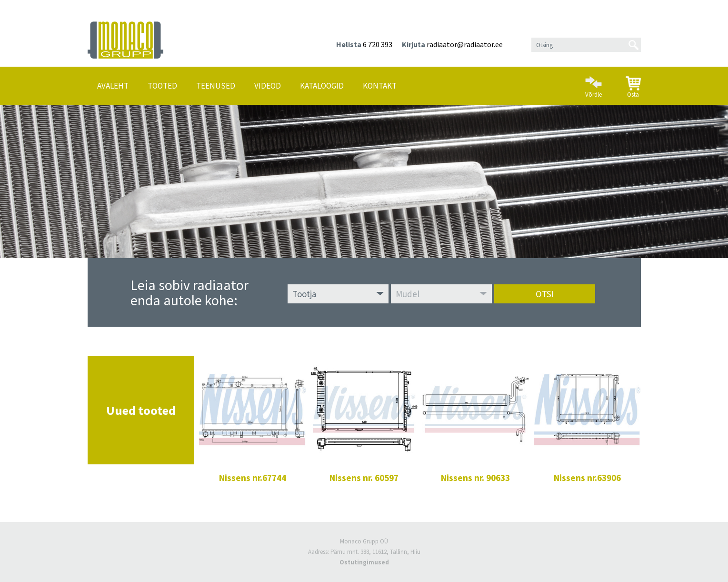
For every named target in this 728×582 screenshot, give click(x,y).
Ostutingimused (364, 562)
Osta (633, 83)
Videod (268, 86)
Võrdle (593, 83)
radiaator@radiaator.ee (465, 44)
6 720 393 (378, 44)
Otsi (545, 294)
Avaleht (113, 86)
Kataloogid (322, 86)
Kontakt (380, 86)
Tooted (162, 86)
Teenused (216, 86)
